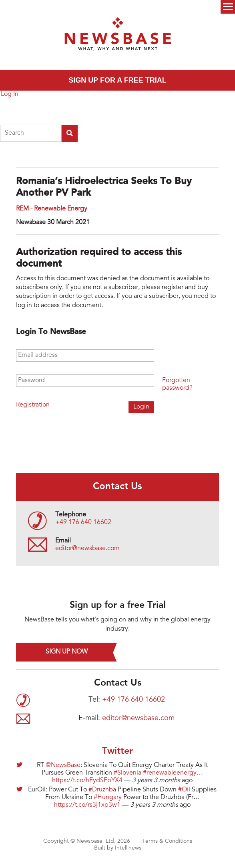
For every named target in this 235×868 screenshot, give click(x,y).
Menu (228, 7)
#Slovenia (128, 773)
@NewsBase (63, 765)
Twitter (117, 751)
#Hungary (108, 797)
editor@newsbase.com (87, 548)
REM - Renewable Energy (52, 209)
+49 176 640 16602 (83, 522)
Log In (10, 94)
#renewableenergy (170, 773)
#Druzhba (102, 790)
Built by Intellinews (118, 848)
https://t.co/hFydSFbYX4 (87, 781)
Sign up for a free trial (117, 80)
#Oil (184, 790)
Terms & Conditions (167, 842)
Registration (33, 405)
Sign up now (67, 652)
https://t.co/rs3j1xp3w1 (87, 805)
